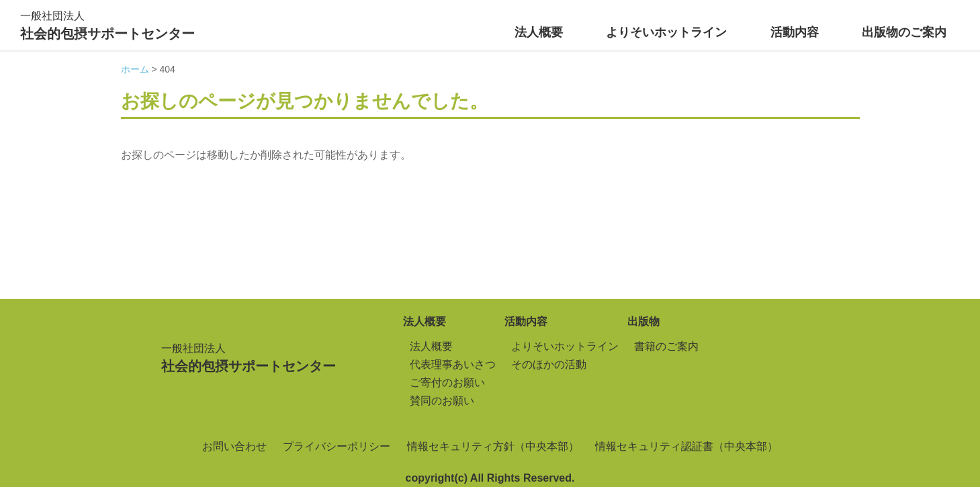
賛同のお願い (442, 401)
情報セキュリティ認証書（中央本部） (686, 446)
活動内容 (795, 32)
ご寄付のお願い (447, 383)
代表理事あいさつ (453, 364)
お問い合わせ (234, 446)
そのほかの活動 (549, 364)
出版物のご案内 (904, 32)
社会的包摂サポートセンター (107, 24)
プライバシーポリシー (337, 446)
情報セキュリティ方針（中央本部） (493, 446)
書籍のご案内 (666, 346)
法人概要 (539, 32)
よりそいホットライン (666, 32)
